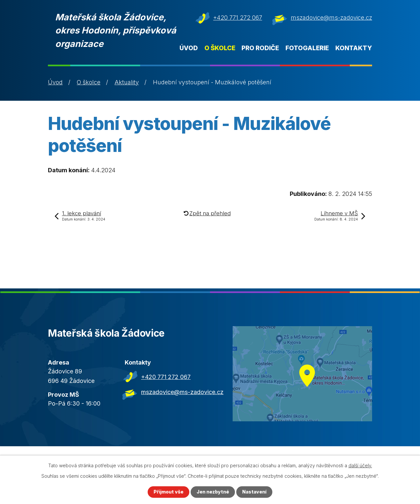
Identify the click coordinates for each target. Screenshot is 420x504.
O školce (220, 48)
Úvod (189, 48)
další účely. (360, 465)
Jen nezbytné (213, 492)
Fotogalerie (307, 48)
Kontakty (354, 48)
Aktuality (127, 82)
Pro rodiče (260, 48)
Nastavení (254, 492)
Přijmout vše (168, 492)
